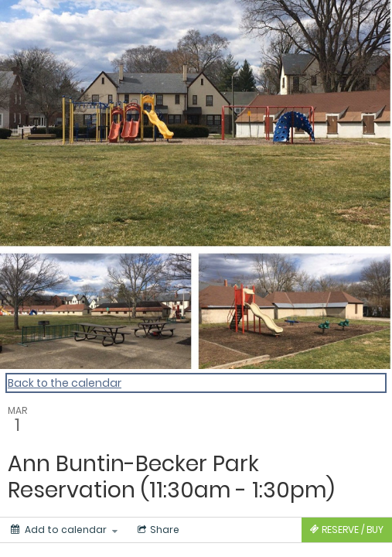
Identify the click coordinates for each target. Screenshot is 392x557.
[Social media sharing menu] (157, 530)
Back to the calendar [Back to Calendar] (65, 383)
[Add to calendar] (64, 530)
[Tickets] (347, 530)
